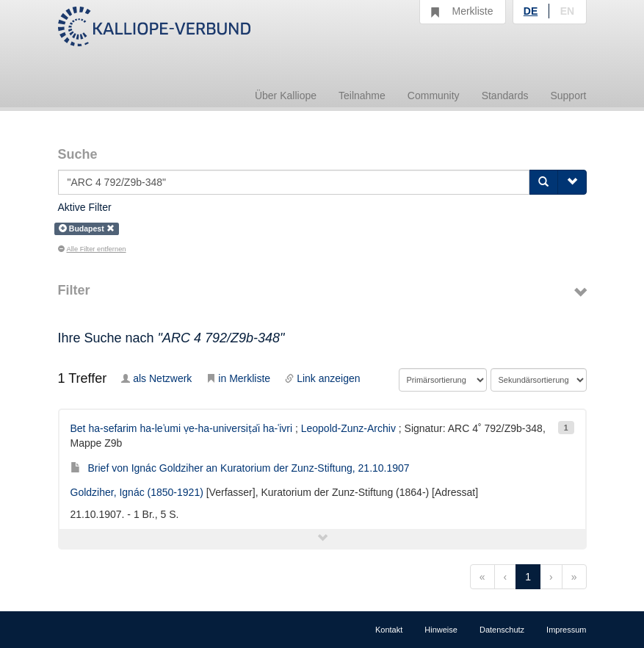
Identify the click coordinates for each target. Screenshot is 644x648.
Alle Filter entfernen (92, 249)
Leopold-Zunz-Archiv (348, 428)
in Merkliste (238, 378)
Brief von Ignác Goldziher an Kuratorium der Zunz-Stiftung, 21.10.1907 (240, 468)
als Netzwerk (156, 378)
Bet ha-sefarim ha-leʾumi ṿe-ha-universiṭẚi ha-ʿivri (182, 428)
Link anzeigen (322, 378)
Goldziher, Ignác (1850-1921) (137, 492)
